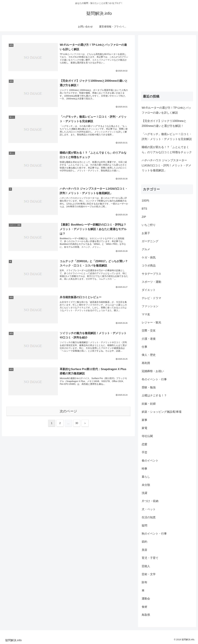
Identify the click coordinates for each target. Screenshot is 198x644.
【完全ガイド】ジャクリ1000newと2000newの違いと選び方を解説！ (164, 123)
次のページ (68, 412)
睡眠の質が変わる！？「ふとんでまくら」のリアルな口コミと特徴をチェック (167, 150)
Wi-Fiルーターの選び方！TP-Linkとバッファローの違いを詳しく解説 (166, 110)
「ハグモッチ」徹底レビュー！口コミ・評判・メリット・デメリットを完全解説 (167, 137)
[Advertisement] (167, 60)
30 (77, 424)
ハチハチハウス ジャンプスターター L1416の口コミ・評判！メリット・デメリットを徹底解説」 (166, 165)
